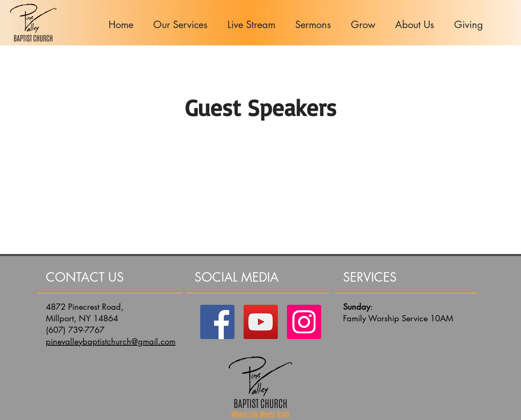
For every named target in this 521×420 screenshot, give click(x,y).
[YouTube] (261, 322)
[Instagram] (304, 322)
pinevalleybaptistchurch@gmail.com (111, 342)
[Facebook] (217, 322)
